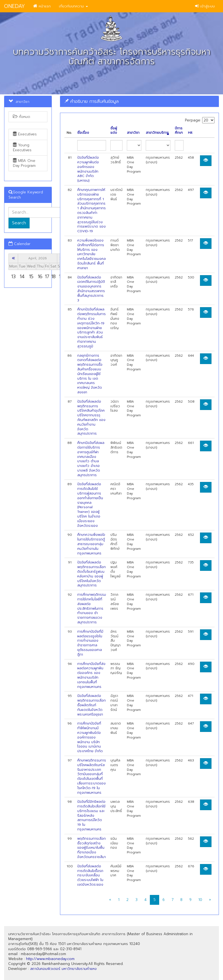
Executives (25, 134)
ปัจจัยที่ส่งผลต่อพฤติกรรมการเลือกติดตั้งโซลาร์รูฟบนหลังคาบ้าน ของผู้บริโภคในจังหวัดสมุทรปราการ (92, 574)
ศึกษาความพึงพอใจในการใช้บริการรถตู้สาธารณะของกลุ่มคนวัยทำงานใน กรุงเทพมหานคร (91, 544)
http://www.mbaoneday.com (50, 959)
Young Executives (22, 148)
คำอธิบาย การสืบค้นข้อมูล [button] (92, 101)
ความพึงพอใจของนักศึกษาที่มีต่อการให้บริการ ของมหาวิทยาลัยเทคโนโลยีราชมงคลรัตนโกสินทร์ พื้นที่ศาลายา (92, 254)
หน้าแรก (42, 6)
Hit (190, 133)
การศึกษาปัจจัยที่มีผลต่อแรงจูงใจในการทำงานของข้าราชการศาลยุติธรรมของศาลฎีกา (90, 643)
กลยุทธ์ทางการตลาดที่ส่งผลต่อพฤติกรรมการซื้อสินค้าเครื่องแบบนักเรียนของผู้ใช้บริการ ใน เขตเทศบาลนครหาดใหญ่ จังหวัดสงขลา (90, 374)
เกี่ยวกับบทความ (73, 6)
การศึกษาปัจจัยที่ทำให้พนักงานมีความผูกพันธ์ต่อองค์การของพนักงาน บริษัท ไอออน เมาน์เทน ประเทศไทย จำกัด (90, 737)
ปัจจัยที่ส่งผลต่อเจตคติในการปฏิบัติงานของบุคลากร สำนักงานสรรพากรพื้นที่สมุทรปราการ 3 (91, 289)
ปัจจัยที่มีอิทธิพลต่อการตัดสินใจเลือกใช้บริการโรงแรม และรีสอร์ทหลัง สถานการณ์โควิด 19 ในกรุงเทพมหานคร (91, 815)
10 (200, 900)
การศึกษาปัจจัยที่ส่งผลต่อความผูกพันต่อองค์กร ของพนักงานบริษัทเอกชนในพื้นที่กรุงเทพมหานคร (91, 675)
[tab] (140, 101)
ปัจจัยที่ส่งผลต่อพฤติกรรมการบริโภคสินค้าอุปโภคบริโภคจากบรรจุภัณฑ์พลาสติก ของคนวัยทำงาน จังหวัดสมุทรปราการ (91, 418)
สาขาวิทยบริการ (157, 133)
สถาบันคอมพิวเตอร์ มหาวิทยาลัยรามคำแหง (63, 969)
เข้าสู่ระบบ (205, 6)
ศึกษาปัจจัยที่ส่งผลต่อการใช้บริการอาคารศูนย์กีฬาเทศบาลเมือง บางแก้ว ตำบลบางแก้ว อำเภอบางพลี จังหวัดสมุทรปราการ (91, 459)
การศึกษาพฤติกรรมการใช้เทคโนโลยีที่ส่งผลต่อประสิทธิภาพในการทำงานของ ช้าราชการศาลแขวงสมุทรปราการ (92, 608)
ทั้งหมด (22, 117)
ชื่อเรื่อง (83, 133)
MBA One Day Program (24, 163)
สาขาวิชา (133, 133)
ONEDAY (15, 6)
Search (19, 223)
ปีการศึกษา (179, 131)
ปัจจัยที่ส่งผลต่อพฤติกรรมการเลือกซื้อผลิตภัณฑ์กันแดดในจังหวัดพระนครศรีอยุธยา (92, 705)
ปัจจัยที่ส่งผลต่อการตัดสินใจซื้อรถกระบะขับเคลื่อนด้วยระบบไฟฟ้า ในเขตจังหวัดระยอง (90, 875)
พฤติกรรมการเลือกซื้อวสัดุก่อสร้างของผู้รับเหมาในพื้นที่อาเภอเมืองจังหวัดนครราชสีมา (92, 848)
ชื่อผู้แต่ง (114, 131)
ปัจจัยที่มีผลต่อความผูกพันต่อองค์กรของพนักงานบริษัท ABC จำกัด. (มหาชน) (88, 169)
